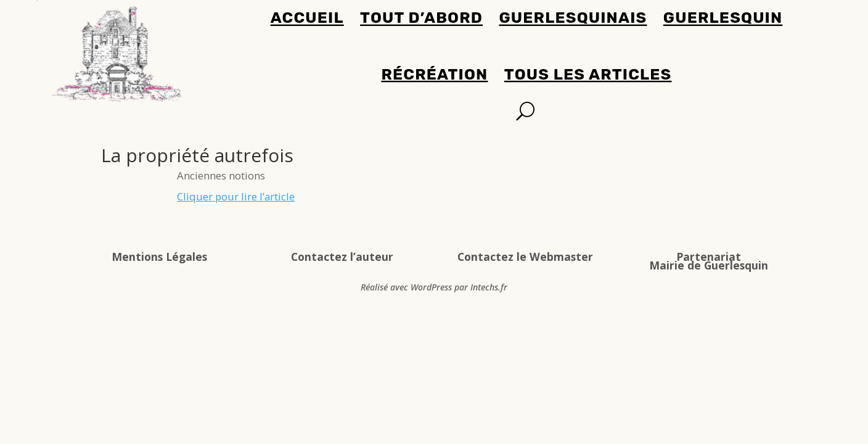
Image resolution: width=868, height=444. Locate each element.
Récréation (435, 74)
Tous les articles (588, 74)
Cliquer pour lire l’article (236, 196)
